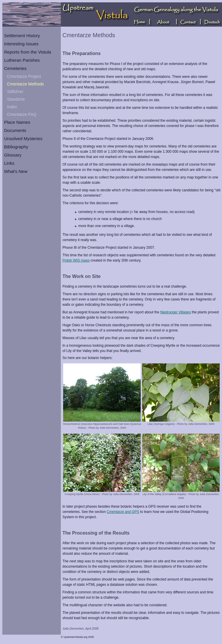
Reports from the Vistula (28, 52)
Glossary (13, 155)
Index (12, 107)
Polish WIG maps (76, 260)
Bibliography (16, 147)
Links (9, 163)
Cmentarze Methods (25, 84)
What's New (16, 171)
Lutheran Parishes (22, 60)
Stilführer (15, 92)
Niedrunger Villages (176, 312)
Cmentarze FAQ (22, 114)
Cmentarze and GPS (123, 512)
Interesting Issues (21, 44)
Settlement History (22, 36)
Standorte (16, 99)
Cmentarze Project (24, 76)
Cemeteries (15, 68)
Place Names (17, 122)
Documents (15, 130)
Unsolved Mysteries (23, 139)
